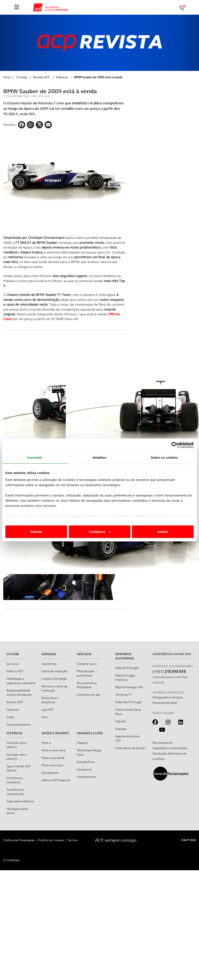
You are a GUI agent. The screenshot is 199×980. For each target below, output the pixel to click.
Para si (46, 743)
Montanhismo (86, 777)
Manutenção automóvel (86, 673)
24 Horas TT (124, 695)
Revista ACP (41, 77)
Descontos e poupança (50, 700)
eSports (121, 721)
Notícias (121, 729)
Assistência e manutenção (15, 792)
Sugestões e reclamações (170, 748)
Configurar (100, 532)
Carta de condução (55, 671)
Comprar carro (87, 664)
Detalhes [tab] (99, 457)
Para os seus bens (54, 750)
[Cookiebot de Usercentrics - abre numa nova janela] (175, 445)
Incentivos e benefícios (15, 780)
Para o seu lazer (52, 765)
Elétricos (14, 733)
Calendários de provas (130, 748)
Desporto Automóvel (125, 656)
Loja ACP (48, 710)
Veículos (84, 654)
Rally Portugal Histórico (125, 678)
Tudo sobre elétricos (20, 801)
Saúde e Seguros (55, 733)
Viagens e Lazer (90, 733)
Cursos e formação (54, 679)
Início (7, 77)
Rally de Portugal (127, 668)
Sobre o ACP (15, 671)
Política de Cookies (51, 840)
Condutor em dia (88, 695)
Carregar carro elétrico (16, 757)
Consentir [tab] (35, 457)
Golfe (10, 717)
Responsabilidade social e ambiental (19, 693)
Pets (45, 717)
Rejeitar (36, 532)
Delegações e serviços (168, 697)
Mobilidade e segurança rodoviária (21, 681)
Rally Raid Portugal (128, 702)
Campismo (84, 769)
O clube (22, 77)
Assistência (49, 664)
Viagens (82, 743)
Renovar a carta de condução (55, 688)
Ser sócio (13, 664)
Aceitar (163, 532)
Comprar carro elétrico (16, 745)
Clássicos (62, 77)
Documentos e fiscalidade (87, 685)
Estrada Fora (86, 762)
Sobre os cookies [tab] (164, 457)
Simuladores (50, 773)
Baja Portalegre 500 (129, 687)
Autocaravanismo (19, 725)
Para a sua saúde (53, 758)
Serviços (49, 654)
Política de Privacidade (19, 840)
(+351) (169, 671)
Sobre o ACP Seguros (56, 780)
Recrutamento (163, 743)
